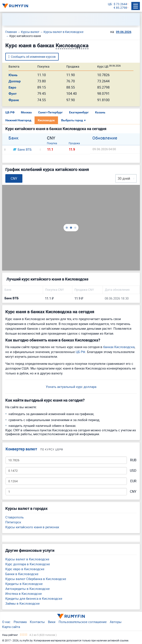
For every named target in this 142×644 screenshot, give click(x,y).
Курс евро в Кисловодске (25, 569)
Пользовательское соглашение (83, 622)
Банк (14, 138)
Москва (26, 112)
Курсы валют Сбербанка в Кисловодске (36, 579)
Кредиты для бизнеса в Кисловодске (34, 598)
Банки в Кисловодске (22, 574)
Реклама (20, 622)
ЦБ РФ (10, 112)
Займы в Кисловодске (22, 603)
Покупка (52, 143)
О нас (6, 622)
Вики (52, 622)
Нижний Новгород (18, 120)
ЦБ (110, 4)
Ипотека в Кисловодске (24, 594)
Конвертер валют (21, 449)
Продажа (74, 143)
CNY (133, 492)
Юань (13, 75)
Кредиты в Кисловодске (24, 584)
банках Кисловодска (119, 347)
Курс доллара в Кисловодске (28, 564)
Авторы (116, 622)
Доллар (15, 81)
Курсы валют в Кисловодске (27, 559)
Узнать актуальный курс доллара (71, 387)
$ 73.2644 (120, 4)
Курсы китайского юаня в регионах (32, 527)
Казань (100, 112)
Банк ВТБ (22, 149)
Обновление (105, 138)
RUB (133, 460)
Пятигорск (13, 522)
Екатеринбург (79, 112)
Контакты (37, 622)
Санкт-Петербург (50, 112)
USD (133, 471)
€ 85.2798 (120, 8)
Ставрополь (14, 517)
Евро (12, 87)
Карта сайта (11, 627)
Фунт (13, 94)
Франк (14, 100)
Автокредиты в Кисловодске (28, 589)
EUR (133, 481)
